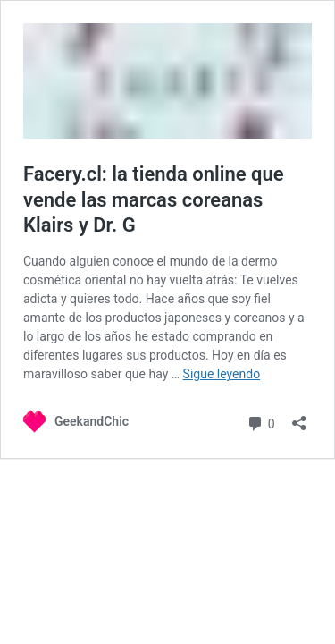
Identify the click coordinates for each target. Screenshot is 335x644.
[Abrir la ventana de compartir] (299, 417)
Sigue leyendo (222, 374)
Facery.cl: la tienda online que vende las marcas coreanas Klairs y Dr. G (154, 199)
